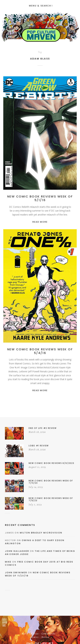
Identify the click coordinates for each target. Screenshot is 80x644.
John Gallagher (17, 551)
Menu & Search (41, 6)
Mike (8, 562)
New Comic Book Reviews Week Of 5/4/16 (40, 351)
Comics (35, 637)
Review (45, 637)
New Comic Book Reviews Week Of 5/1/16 (40, 198)
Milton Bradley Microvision (41, 533)
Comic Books (49, 634)
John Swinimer (16, 573)
